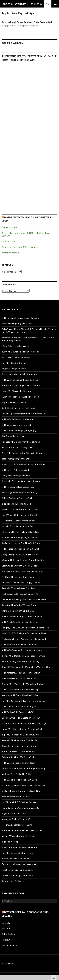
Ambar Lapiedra (9, 945)
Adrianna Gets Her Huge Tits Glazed (20, 509)
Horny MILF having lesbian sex (16, 391)
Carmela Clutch (9, 227)
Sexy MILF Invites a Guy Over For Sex (20, 740)
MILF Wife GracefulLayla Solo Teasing (20, 690)
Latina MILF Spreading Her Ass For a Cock (22, 729)
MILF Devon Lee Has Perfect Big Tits (20, 706)
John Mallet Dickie (32, 26)
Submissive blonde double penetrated (20, 397)
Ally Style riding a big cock (14, 436)
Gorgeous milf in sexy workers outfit (19, 864)
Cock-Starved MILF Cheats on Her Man (21, 718)
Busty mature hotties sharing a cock (19, 374)
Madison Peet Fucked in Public (17, 774)
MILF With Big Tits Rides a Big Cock (19, 780)
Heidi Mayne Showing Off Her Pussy (19, 492)
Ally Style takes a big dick (14, 402)
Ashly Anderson (9, 934)
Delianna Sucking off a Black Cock (18, 757)
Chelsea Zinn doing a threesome (17, 875)
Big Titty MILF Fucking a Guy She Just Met (22, 571)
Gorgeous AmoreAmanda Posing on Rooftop (24, 768)
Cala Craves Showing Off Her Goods (19, 566)
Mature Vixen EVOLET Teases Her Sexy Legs (24, 723)
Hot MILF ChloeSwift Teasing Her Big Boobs (23, 701)
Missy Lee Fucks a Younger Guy (17, 819)
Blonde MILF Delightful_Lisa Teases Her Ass (23, 656)
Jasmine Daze (8, 241)
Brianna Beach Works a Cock (16, 797)
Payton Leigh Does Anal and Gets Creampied (27, 22)
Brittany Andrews (10, 253)
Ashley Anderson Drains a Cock (17, 498)
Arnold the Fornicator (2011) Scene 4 (20, 247)
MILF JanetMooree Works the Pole (19, 644)
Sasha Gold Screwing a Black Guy (18, 611)
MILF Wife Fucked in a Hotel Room (18, 763)
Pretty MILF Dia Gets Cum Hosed (18, 577)
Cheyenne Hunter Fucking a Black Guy (20, 532)
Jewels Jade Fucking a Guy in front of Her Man (24, 599)
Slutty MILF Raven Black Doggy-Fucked (21, 583)
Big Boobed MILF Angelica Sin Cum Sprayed (23, 616)
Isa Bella (6, 923)
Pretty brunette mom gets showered (20, 847)
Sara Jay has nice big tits (13, 881)
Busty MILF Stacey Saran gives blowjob (21, 481)
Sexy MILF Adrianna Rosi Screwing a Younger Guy (26, 667)
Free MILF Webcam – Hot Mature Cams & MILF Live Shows (23, 4)
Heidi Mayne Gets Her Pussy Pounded (20, 515)
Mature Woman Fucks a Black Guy (18, 836)
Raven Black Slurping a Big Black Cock (20, 537)
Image (4, 26)
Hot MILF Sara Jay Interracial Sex (18, 526)
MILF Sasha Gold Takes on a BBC (18, 712)
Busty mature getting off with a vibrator (21, 385)
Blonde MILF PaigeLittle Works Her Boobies (23, 684)
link (56, 931)
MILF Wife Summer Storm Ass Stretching (22, 650)
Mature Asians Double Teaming (17, 825)
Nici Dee (6, 928)
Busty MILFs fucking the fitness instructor (22, 453)
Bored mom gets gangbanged (16, 459)
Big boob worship (10, 842)
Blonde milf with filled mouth (15, 859)
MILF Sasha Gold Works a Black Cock (20, 678)
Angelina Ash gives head (14, 369)
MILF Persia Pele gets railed (15, 470)
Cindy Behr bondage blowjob (16, 476)
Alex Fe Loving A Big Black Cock (17, 323)
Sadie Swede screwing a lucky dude (19, 408)
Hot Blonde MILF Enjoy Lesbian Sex (19, 802)
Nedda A (6, 940)
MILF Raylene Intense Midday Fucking (20, 318)
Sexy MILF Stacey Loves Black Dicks (19, 588)
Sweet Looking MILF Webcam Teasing (20, 661)
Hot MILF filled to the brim (14, 363)
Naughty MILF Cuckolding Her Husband (21, 695)
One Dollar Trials (7, 964)
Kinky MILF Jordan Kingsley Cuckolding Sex (23, 560)
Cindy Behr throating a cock (15, 346)
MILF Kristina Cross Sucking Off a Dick (20, 549)
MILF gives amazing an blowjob (17, 425)
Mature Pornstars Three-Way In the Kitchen (24, 785)
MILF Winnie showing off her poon (18, 419)
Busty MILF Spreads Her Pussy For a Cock (22, 830)
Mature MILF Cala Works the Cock (18, 521)
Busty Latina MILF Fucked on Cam (18, 752)
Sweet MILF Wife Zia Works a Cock (19, 605)
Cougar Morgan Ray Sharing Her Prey (20, 554)
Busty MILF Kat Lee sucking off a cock (20, 352)
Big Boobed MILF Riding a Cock (17, 504)
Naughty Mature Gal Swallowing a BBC (21, 808)
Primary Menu (55, 4)
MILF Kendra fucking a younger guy (19, 430)
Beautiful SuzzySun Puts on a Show (19, 746)
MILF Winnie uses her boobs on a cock (20, 380)
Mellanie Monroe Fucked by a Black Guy (21, 791)
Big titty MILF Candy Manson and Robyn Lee (23, 464)
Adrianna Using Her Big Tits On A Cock (21, 543)
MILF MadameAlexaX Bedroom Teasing (21, 673)
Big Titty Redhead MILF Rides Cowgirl (20, 735)
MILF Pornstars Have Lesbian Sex (18, 487)
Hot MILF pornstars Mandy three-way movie (23, 414)
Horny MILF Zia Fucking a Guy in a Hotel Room (24, 633)
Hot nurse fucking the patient (16, 357)
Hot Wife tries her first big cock (17, 447)
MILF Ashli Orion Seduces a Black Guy (20, 622)
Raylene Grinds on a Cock (14, 813)
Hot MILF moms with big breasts (17, 853)
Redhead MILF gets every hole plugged (21, 442)
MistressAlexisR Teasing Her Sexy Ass (21, 594)
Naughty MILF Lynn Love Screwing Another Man (25, 628)
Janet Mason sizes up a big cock (17, 870)
